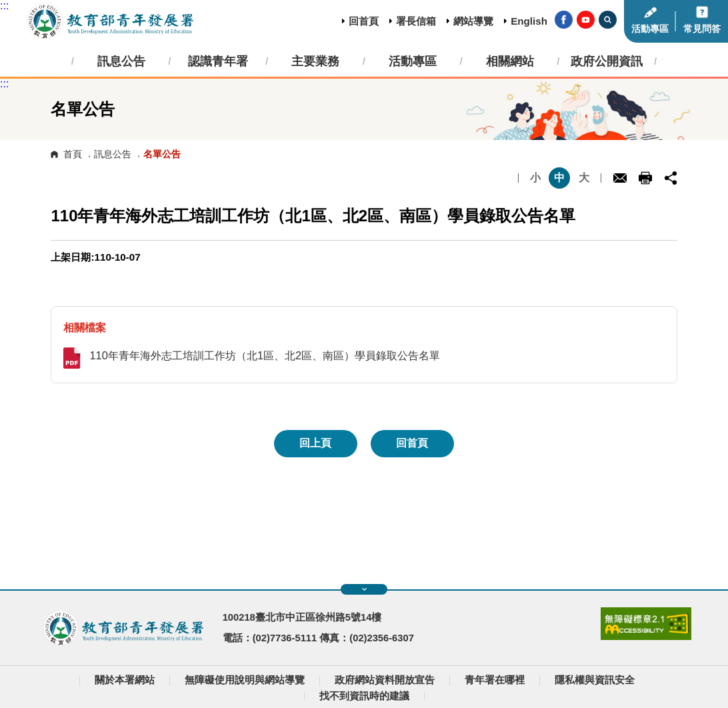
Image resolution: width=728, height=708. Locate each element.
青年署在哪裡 (495, 680)
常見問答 (702, 29)
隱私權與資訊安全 (595, 680)
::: (4, 6)
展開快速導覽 (364, 589)
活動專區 (650, 29)
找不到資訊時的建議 (364, 696)
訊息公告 (113, 154)
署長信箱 (416, 21)
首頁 (73, 154)
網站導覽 (473, 21)
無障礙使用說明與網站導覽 (245, 680)
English (529, 21)
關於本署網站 (125, 680)
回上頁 (315, 443)
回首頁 (364, 21)
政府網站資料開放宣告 (385, 680)
